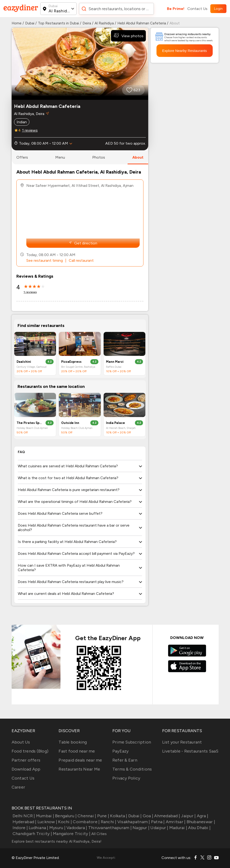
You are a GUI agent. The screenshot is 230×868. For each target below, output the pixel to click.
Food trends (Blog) (30, 751)
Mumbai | (45, 816)
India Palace (115, 423)
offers (22, 157)
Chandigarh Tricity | (32, 834)
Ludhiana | (38, 828)
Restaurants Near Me (79, 769)
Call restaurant (81, 260)
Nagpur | (140, 828)
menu (60, 157)
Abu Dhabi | (199, 828)
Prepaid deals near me (80, 760)
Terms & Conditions (132, 769)
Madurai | (178, 828)
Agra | (202, 816)
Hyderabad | (24, 822)
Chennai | (86, 816)
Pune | (103, 816)
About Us (21, 742)
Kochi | (64, 822)
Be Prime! (176, 9)
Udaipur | (159, 828)
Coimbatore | (86, 822)
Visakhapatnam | (133, 822)
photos (99, 157)
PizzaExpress (71, 362)
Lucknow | (47, 822)
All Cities (99, 834)
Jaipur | (188, 816)
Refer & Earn (125, 760)
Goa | (148, 816)
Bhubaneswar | (200, 822)
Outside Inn (70, 423)
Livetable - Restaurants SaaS (190, 751)
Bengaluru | (65, 816)
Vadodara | (76, 828)
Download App (26, 769)
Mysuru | (57, 828)
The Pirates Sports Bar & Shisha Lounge (30, 423)
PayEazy (121, 751)
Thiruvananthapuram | (109, 828)
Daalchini (24, 362)
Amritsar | (175, 822)
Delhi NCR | (23, 816)
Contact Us (197, 9)
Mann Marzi (115, 362)
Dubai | (135, 816)
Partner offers (26, 760)
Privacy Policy (126, 778)
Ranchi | (108, 822)
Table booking (73, 742)
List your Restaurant (182, 742)
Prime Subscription (132, 742)
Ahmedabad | (167, 816)
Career (18, 787)
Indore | (20, 828)
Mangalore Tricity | (71, 834)
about (138, 157)
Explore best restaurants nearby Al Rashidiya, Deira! (57, 841)
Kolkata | (118, 816)
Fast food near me (77, 751)
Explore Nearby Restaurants (184, 51)
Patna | (157, 822)
